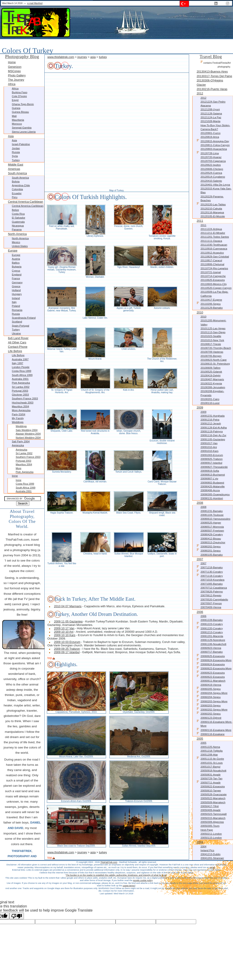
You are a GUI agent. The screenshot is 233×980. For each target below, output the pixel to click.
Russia (16, 152)
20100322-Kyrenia (211, 383)
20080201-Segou (209, 550)
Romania (17, 310)
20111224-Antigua (211, 229)
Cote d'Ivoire (19, 96)
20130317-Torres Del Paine (214, 76)
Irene (15, 476)
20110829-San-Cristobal (215, 257)
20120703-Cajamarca (213, 161)
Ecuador (17, 193)
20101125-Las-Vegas (213, 328)
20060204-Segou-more (212, 693)
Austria (16, 259)
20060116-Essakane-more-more (214, 723)
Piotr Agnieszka (21, 383)
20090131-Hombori (212, 498)
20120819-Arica (210, 137)
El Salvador (19, 218)
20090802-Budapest (212, 483)
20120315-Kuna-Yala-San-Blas (216, 190)
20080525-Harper (211, 523)
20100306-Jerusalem (213, 387)
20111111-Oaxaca (211, 241)
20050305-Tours (210, 826)
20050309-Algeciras (212, 822)
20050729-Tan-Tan (211, 778)
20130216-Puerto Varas (212, 89)
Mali (14, 116)
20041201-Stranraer (212, 858)
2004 (200, 842)
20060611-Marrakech (213, 681)
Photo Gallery (17, 75)
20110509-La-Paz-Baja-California (214, 294)
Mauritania (18, 120)
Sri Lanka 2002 (21, 387)
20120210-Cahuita (211, 209)
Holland (16, 290)
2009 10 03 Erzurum (67, 642)
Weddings (18, 422)
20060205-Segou (209, 689)
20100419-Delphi (210, 375)
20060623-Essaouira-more (214, 668)
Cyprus (16, 271)
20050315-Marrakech (213, 818)
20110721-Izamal (211, 272)
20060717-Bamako (211, 652)
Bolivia (16, 181)
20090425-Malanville (213, 486)
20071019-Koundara (212, 580)
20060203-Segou (209, 705)
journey (82, 57)
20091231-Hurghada (213, 416)
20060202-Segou (209, 713)
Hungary (17, 294)
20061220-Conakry (210, 628)
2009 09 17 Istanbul (67, 652)
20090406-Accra (210, 490)
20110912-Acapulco (212, 253)
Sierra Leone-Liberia (24, 132)
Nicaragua (18, 226)
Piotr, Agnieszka (25, 472)
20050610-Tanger (211, 791)
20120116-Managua (212, 212)
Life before (15, 351)
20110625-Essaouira (213, 280)
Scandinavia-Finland (24, 318)
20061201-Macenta (212, 636)
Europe (13, 251)
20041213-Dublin (210, 854)
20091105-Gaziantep (213, 439)
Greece (16, 286)
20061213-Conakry (212, 632)
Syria (15, 156)
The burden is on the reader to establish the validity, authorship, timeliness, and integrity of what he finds (116, 875)
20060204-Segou (209, 697)
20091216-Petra (210, 420)
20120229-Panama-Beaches (212, 198)
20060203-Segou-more (212, 701)
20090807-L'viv (209, 479)
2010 (200, 312)
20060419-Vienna (211, 685)
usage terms (129, 886)
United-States (20, 246)
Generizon (15, 67)
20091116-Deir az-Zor (213, 435)
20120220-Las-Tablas (211, 204)
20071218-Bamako (210, 567)
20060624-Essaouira (211, 664)
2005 (200, 739)
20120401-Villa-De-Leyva (215, 185)
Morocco (17, 124)
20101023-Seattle (211, 336)
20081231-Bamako (211, 511)
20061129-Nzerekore (213, 640)
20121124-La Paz (211, 117)
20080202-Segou (209, 546)
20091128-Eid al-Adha (214, 428)
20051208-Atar (209, 755)
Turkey (16, 160)
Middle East (16, 165)
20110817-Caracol (211, 260)
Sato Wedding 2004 (27, 430)
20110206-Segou (209, 304)
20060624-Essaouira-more (214, 660)
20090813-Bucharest (213, 475)
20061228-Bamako (211, 620)
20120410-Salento (211, 181)
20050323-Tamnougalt (214, 814)
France (16, 278)
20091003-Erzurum (212, 455)
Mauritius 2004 (20, 406)
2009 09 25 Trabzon (67, 649)
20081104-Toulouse (212, 515)
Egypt (15, 100)
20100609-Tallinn (210, 368)
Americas (14, 169)
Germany (17, 282)
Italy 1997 (18, 363)
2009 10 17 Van (64, 628)
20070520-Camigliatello (214, 600)
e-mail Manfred (35, 3)
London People (21, 367)
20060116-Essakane (211, 734)
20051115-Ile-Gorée (210, 758)
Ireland (16, 298)
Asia (11, 136)
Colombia (17, 189)
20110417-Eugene (211, 300)
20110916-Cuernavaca (214, 249)
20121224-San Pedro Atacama (213, 104)
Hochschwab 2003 (23, 403)
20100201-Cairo (210, 399)
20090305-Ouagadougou (215, 494)
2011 (200, 221)
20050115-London (211, 838)
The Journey (16, 80)
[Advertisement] (117, 584)
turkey (103, 57)
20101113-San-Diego (213, 332)
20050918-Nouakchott (213, 771)
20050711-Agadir (209, 782)
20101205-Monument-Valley (213, 322)
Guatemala (18, 222)
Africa (12, 84)
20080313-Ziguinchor (213, 542)
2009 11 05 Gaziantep (68, 621)
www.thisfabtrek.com (61, 57)
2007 (200, 559)
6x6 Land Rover (18, 338)
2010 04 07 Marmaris (68, 606)
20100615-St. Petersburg (215, 364)
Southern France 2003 (25, 398)
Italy (14, 302)
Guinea (16, 108)
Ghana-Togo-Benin (23, 104)
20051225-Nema (210, 747)
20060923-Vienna (211, 648)
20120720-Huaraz (211, 157)
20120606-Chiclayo (212, 169)
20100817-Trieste (211, 344)
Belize (15, 210)
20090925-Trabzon (211, 459)
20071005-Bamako (211, 584)
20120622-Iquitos (211, 165)
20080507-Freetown (212, 531)
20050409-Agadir (210, 810)
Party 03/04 (19, 414)
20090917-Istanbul (211, 463)
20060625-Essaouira (211, 656)
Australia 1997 (20, 359)
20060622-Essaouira (211, 676)
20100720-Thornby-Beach (216, 348)
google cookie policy (143, 880)
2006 (200, 612)
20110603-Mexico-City (214, 284)
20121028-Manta (210, 121)
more (19, 468)
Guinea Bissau (20, 112)
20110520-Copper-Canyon (216, 288)
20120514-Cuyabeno (213, 177)
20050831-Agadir (210, 775)
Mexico (16, 242)
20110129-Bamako (211, 308)
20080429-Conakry (212, 534)
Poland (16, 306)
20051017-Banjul (210, 767)
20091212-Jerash (211, 423)
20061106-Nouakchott (213, 644)
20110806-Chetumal (212, 264)
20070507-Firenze (211, 603)
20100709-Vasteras (212, 352)
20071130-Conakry (210, 571)
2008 (200, 503)
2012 (200, 93)
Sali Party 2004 (21, 441)
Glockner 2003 (20, 395)
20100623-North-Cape (214, 360)
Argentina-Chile (21, 185)
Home (12, 62)
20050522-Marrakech (213, 798)
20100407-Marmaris (212, 379)
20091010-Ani (209, 447)
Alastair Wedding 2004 (28, 434)
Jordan (16, 148)
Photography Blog (22, 57)
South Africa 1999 (22, 375)
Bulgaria (17, 267)
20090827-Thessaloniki (214, 467)
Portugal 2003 (20, 391)
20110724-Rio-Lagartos (214, 268)
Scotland (17, 322)
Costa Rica (18, 214)
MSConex (14, 71)
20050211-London (211, 834)
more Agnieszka (21, 410)
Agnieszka (18, 445)
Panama (17, 229)
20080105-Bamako (211, 555)
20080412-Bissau (211, 539)
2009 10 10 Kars (65, 635)
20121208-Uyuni (210, 109)
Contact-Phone (18, 347)
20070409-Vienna (211, 607)
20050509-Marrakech (213, 802)
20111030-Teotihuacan (214, 245)
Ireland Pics (207, 850)
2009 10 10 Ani (64, 632)
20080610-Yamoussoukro (215, 519)
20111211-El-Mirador (213, 233)
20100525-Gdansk (211, 372)
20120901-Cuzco (210, 133)
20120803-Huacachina (214, 149)
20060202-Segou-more (212, 709)
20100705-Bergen (211, 356)
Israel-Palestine (21, 144)
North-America (17, 234)
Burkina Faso (20, 92)
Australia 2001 (20, 379)
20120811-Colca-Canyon (215, 145)
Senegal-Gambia (22, 128)
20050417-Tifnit (210, 806)
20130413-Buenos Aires (212, 72)
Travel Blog (211, 57)
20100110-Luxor (210, 403)
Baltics (16, 263)
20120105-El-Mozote (213, 216)
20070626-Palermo (212, 592)
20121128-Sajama (211, 113)
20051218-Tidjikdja (211, 751)
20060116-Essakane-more (214, 730)
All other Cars (17, 342)
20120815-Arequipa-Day (213, 141)
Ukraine (16, 333)
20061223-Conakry (210, 624)
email (212, 867)
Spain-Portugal (20, 326)
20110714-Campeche (213, 276)
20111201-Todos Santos (215, 237)
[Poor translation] (17, 916)
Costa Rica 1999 (22, 371)
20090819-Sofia (210, 471)
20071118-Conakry (210, 576)
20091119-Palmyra (211, 431)
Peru (15, 197)
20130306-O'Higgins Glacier (210, 83)
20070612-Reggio (211, 595)
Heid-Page (207, 830)
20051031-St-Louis (211, 763)
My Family (18, 418)
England (17, 275)
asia (93, 57)
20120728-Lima (208, 153)
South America (17, 173)
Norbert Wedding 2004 (28, 438)
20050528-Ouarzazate (214, 794)
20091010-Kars (209, 451)
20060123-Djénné (211, 718)
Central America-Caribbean (25, 202)
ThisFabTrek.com (109, 862)
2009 (200, 407)
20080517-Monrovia (212, 527)
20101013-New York (212, 340)
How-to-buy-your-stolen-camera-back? (215, 127)
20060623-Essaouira (211, 672)
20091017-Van (209, 443)
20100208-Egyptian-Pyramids (212, 393)
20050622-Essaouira (213, 786)
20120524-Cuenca (211, 173)
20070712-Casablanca (214, 588)
